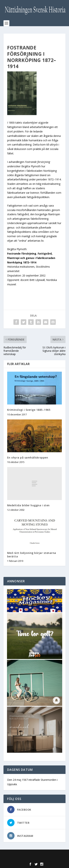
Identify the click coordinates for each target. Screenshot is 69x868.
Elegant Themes (34, 855)
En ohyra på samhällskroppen (28, 458)
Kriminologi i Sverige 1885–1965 (29, 410)
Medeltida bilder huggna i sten (28, 505)
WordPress (34, 859)
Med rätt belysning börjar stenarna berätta (32, 555)
